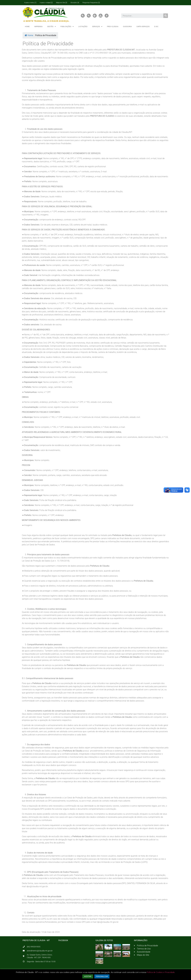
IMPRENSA (38, 26)
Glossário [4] (75, 3)
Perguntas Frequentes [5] (91, 3)
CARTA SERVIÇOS (143, 26)
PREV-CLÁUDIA (113, 26)
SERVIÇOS (97, 26)
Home (29, 35)
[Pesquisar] (166, 16)
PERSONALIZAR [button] (102, 976)
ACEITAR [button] (88, 976)
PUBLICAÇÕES (67, 26)
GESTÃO (51, 26)
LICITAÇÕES (83, 26)
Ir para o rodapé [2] (46, 3)
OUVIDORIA (127, 26)
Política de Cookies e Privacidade (161, 972)
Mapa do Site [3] (62, 3)
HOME (27, 26)
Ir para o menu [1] (30, 3)
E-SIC (156, 26)
